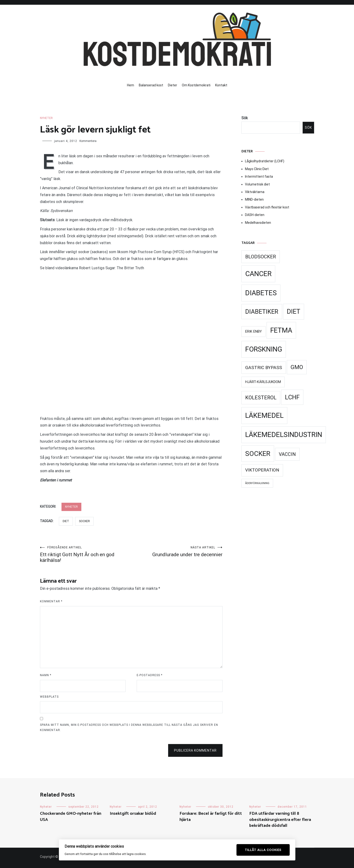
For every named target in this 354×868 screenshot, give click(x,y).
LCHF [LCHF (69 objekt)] (292, 397)
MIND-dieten (254, 199)
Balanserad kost (151, 85)
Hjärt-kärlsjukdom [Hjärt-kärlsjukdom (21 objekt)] (263, 382)
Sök (245, 118)
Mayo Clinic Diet (257, 169)
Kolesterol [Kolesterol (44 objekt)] (261, 398)
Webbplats (49, 697)
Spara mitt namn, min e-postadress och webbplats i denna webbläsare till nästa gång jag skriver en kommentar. (129, 727)
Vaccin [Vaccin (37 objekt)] (287, 454)
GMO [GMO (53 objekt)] (297, 367)
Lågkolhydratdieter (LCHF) (265, 161)
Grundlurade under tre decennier (177, 552)
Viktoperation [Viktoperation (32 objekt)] (262, 470)
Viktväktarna (255, 192)
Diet (66, 521)
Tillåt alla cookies (263, 850)
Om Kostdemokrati (196, 85)
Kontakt (221, 85)
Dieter (173, 85)
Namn (46, 675)
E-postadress (150, 675)
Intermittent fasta (259, 176)
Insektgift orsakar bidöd (133, 814)
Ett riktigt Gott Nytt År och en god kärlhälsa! (86, 554)
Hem (131, 85)
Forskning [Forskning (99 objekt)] (264, 349)
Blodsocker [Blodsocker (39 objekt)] (261, 257)
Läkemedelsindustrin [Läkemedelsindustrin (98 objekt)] (284, 435)
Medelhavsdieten (258, 223)
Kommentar (51, 601)
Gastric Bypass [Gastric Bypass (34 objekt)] (264, 368)
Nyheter (46, 118)
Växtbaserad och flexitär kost (267, 207)
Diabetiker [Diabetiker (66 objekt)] (262, 312)
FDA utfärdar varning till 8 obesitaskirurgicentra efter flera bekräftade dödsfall (280, 820)
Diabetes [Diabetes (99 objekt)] (261, 293)
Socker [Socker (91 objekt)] (258, 454)
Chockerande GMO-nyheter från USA (71, 817)
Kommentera (88, 141)
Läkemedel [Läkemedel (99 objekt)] (264, 415)
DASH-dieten (255, 215)
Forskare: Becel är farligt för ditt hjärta (211, 817)
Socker (84, 521)
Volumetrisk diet (257, 184)
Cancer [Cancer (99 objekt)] (258, 274)
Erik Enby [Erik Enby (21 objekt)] (253, 331)
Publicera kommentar (195, 750)
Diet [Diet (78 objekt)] (294, 312)
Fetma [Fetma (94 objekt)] (281, 330)
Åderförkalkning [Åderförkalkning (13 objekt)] (257, 483)
